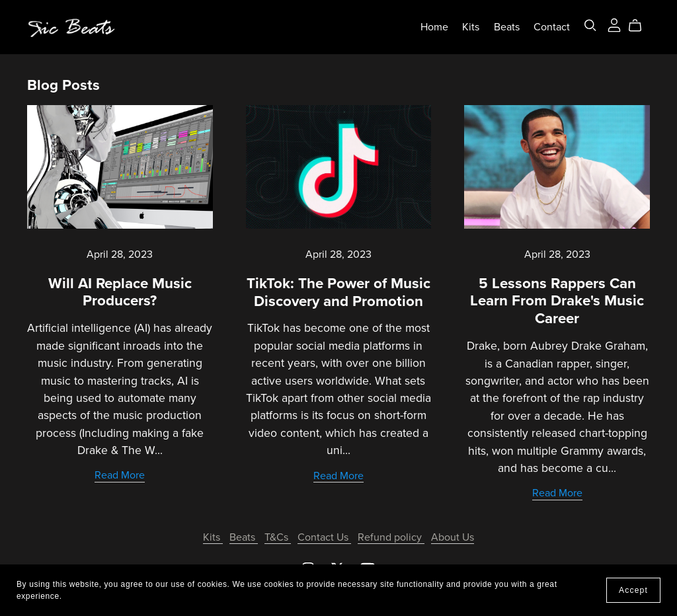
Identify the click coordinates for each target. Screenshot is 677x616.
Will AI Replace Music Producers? (120, 292)
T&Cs (278, 537)
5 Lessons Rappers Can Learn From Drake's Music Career (557, 301)
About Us (453, 537)
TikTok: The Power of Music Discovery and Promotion (338, 292)
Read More (120, 475)
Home (434, 27)
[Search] (590, 25)
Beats (507, 27)
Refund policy (391, 537)
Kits (471, 27)
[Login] (614, 24)
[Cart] (640, 26)
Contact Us (324, 537)
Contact (552, 27)
